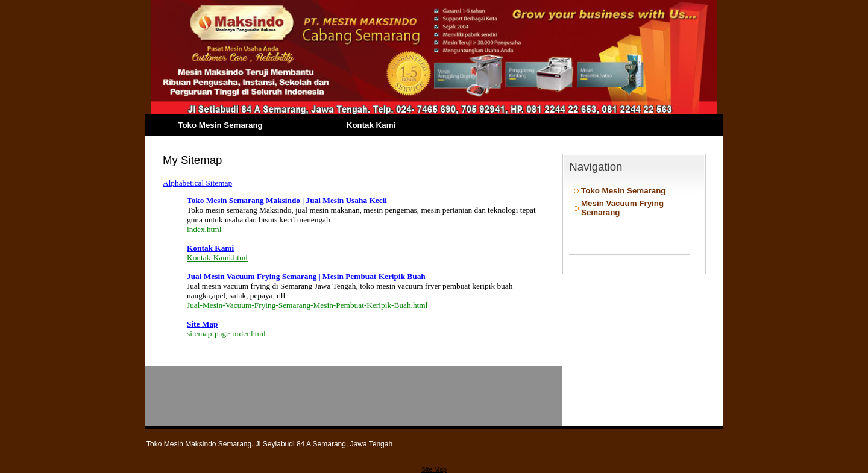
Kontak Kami (371, 125)
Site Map (202, 324)
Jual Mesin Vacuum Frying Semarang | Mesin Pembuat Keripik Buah (306, 276)
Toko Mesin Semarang (220, 125)
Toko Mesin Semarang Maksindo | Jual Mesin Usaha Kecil (287, 200)
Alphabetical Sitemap (197, 183)
